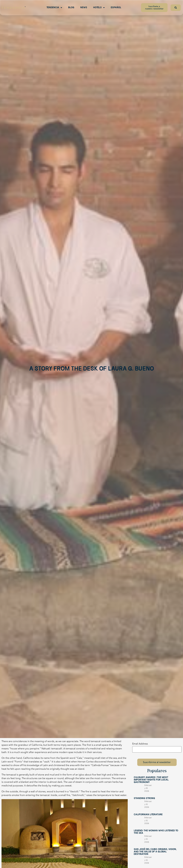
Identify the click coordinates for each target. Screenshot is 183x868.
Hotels (99, 8)
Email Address (140, 744)
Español (116, 8)
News (84, 8)
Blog (71, 8)
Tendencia (54, 8)
